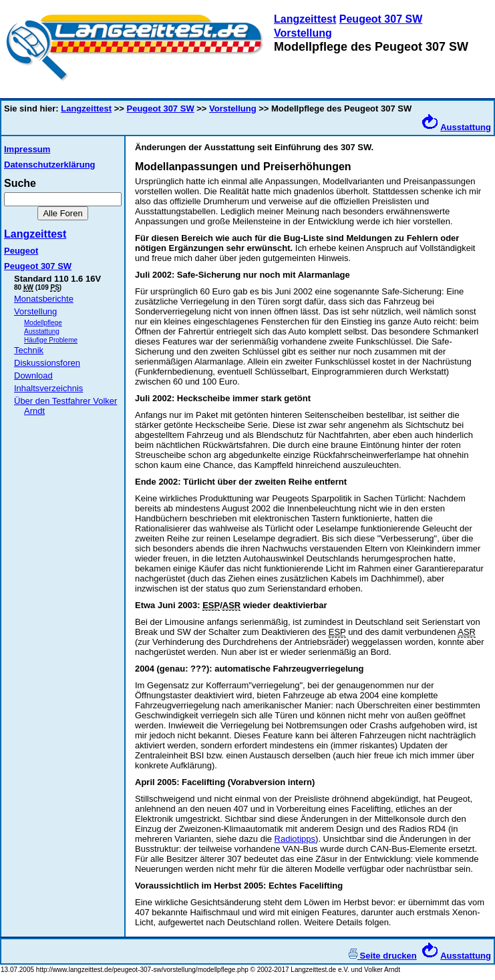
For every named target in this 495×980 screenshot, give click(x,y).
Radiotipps (295, 839)
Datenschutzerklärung (50, 165)
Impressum (27, 149)
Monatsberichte (44, 299)
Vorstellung (303, 33)
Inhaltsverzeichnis (48, 388)
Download (33, 376)
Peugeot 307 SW (381, 19)
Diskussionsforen (47, 363)
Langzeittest (305, 19)
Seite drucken (383, 956)
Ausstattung (466, 127)
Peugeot (21, 251)
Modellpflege (43, 323)
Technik (29, 350)
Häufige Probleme (51, 340)
